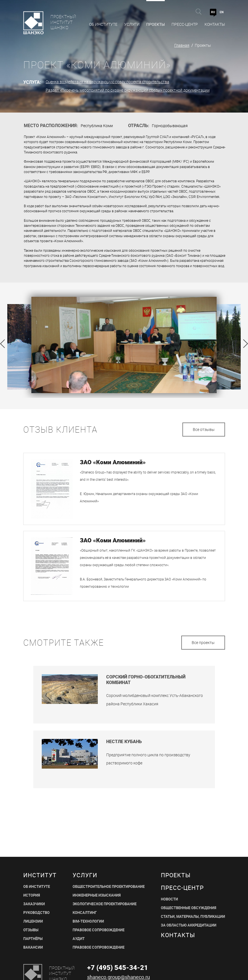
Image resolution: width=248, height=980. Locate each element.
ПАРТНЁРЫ (33, 939)
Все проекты (203, 642)
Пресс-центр (185, 24)
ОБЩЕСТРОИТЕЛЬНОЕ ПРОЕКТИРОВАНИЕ (109, 887)
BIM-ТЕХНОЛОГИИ (88, 921)
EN (222, 12)
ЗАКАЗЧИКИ (34, 904)
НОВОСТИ (169, 899)
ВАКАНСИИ (33, 947)
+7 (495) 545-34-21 (118, 967)
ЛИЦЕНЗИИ (33, 921)
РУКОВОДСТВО (36, 913)
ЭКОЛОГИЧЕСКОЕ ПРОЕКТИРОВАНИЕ (105, 904)
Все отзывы (204, 429)
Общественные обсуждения (189, 908)
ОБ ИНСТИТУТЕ (37, 887)
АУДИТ (79, 939)
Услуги (132, 24)
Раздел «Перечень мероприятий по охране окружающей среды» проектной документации (128, 90)
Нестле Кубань (124, 742)
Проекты (156, 24)
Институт (40, 875)
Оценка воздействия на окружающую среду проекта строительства (107, 82)
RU (213, 12)
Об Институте (103, 24)
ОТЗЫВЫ (31, 930)
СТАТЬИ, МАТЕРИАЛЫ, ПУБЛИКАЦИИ (193, 917)
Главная (182, 45)
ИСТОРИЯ (32, 895)
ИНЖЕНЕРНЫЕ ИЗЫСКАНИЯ (97, 895)
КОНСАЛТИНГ (85, 913)
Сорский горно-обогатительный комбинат (146, 680)
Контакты (215, 24)
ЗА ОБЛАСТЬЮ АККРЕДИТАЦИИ (189, 925)
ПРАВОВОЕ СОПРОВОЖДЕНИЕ (98, 930)
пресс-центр (182, 888)
